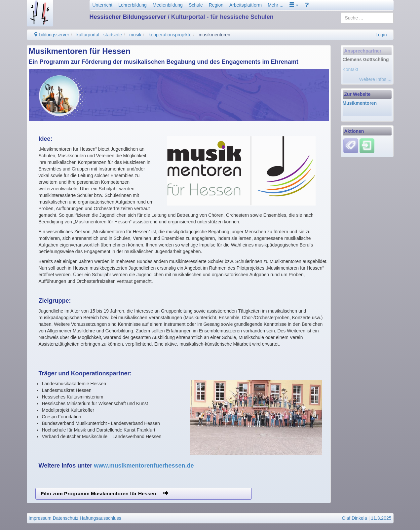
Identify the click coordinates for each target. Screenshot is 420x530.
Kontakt (350, 69)
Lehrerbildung (133, 5)
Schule (196, 5)
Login (381, 35)
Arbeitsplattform (246, 5)
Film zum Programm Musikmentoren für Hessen (104, 493)
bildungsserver (51, 35)
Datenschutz (66, 518)
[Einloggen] (367, 145)
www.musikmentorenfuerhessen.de (144, 466)
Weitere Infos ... (375, 79)
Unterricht (103, 5)
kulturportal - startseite (99, 35)
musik (135, 35)
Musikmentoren (360, 103)
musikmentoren (214, 35)
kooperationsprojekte (170, 35)
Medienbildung (168, 5)
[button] (294, 5)
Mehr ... (275, 5)
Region (216, 5)
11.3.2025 (381, 518)
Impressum (40, 518)
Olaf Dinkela (355, 518)
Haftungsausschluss (100, 518)
